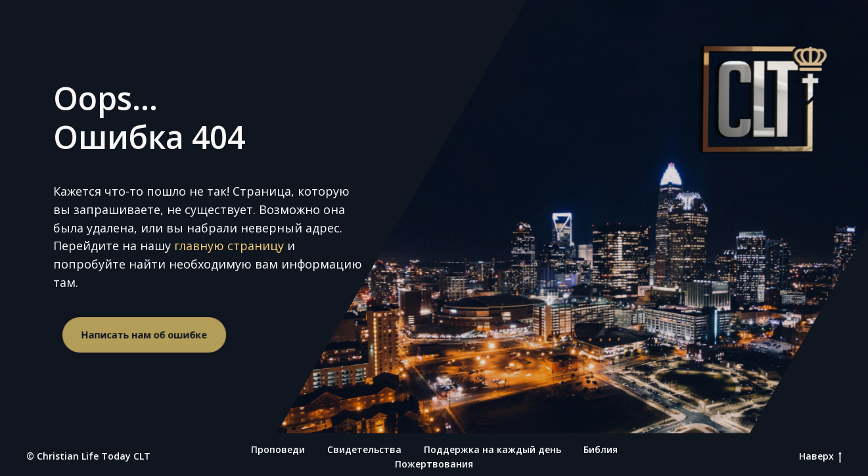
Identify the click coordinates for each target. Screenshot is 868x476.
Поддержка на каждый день (492, 449)
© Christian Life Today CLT (88, 456)
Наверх (820, 457)
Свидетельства (364, 449)
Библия (601, 449)
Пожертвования (434, 464)
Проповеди (278, 449)
